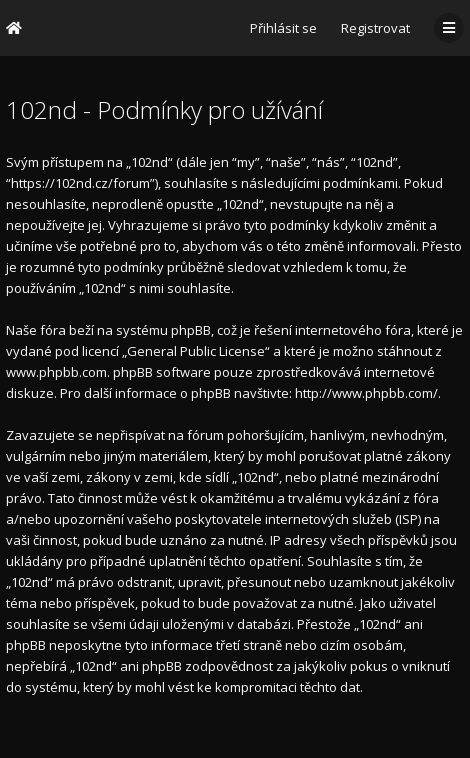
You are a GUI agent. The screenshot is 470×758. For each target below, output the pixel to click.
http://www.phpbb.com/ (366, 393)
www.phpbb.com (56, 372)
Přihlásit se (283, 28)
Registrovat (375, 28)
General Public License (196, 351)
